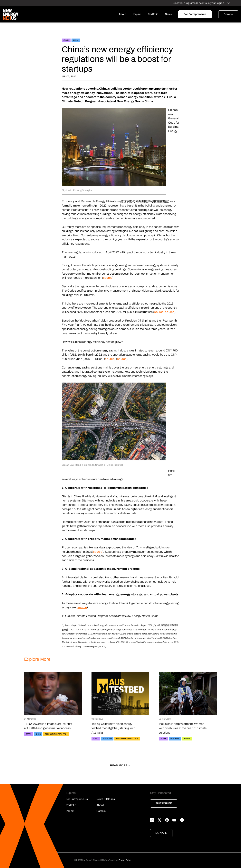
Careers (101, 811)
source (108, 278)
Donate (228, 14)
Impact (137, 14)
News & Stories (106, 799)
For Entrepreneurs (195, 14)
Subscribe (164, 803)
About (122, 14)
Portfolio (153, 14)
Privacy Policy (125, 860)
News (168, 14)
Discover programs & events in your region (198, 3)
